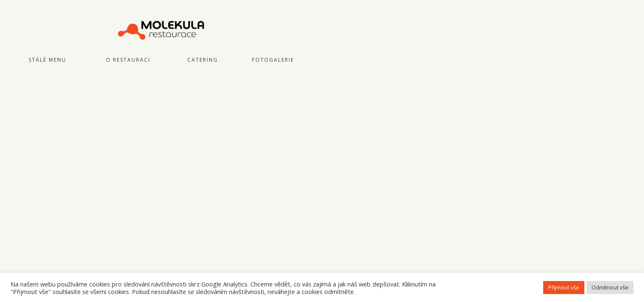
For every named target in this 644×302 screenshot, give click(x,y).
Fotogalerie (273, 60)
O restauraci (128, 60)
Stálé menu (47, 60)
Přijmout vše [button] (564, 287)
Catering (203, 60)
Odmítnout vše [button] (610, 287)
